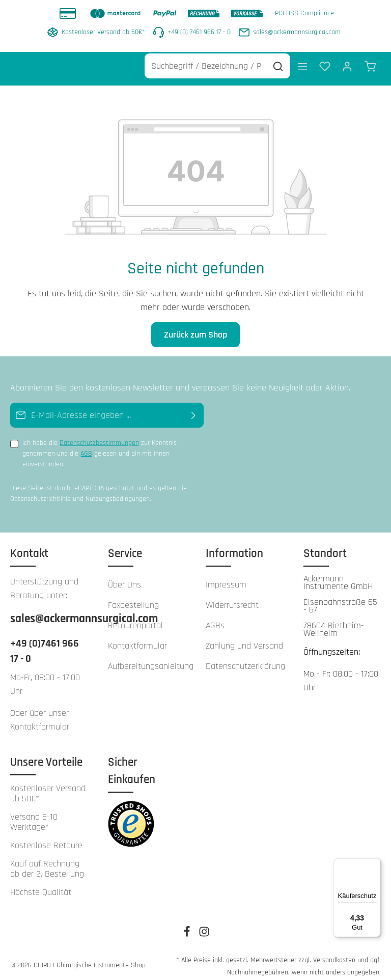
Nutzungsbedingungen (118, 493)
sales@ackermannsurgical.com (49, 613)
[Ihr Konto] (347, 60)
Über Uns (124, 579)
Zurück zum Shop (195, 329)
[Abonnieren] (194, 410)
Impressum (226, 579)
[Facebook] (188, 929)
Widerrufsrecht (232, 599)
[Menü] (302, 60)
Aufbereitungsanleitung (151, 660)
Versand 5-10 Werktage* (34, 816)
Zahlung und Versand (244, 640)
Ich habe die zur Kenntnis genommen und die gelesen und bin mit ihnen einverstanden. (100, 448)
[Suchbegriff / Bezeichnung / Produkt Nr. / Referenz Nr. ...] (206, 60)
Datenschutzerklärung (245, 660)
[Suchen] (278, 60)
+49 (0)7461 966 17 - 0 (45, 645)
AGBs (215, 619)
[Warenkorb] (370, 60)
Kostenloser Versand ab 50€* (48, 788)
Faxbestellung (133, 599)
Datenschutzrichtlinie (40, 493)
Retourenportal (135, 619)
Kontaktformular (40, 721)
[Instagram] (204, 929)
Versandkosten (334, 954)
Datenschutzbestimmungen (99, 437)
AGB (86, 448)
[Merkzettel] (325, 60)
